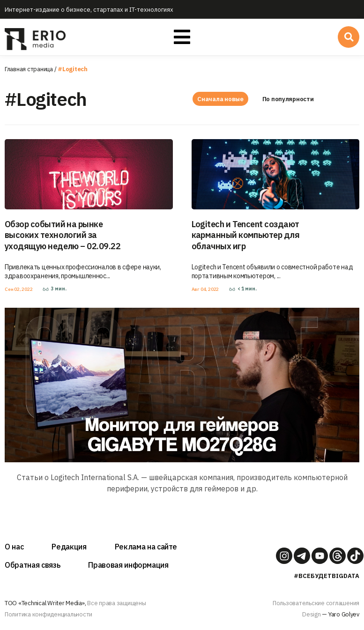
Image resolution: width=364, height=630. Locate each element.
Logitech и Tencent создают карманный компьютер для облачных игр (246, 235)
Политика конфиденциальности (48, 614)
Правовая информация (128, 565)
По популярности (290, 99)
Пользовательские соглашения (316, 603)
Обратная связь (32, 565)
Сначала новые (220, 99)
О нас (14, 547)
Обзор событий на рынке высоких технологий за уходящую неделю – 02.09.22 (63, 235)
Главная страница (29, 69)
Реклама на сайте (146, 547)
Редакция (69, 547)
